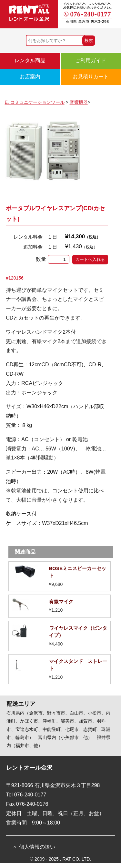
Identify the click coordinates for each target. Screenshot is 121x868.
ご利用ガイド (91, 60)
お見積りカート (91, 77)
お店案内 (30, 77)
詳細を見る (60, 576)
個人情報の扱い (37, 847)
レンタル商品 (30, 60)
